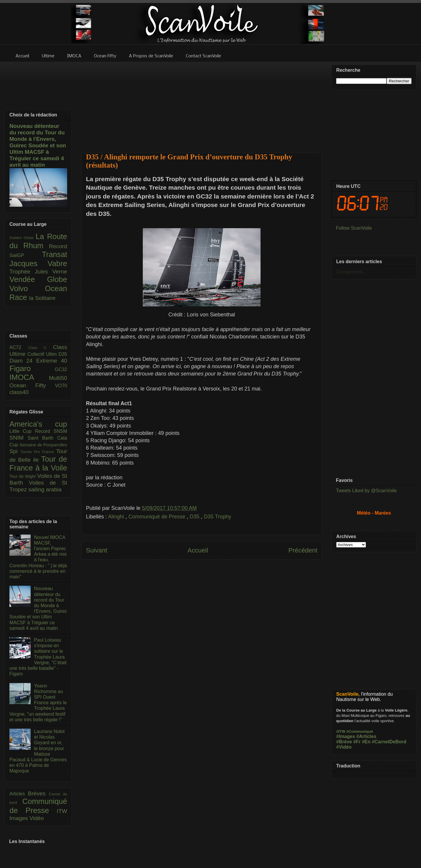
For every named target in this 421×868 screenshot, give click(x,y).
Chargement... (351, 272)
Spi (15, 451)
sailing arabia (45, 489)
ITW (62, 811)
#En (366, 742)
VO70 (61, 386)
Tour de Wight (23, 476)
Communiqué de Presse (158, 517)
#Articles (367, 736)
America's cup (38, 424)
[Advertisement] (202, 104)
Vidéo (37, 818)
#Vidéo (344, 747)
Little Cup (22, 431)
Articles (19, 794)
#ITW (341, 731)
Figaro (32, 368)
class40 (19, 392)
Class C (40, 348)
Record (58, 246)
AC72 (19, 347)
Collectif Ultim (43, 354)
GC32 (61, 369)
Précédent (303, 550)
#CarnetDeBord (389, 742)
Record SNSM (51, 431)
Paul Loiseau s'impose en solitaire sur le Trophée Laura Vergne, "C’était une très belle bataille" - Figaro (38, 657)
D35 (195, 517)
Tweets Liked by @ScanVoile (366, 491)
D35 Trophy (217, 517)
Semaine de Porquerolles (43, 445)
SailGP (26, 255)
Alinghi (117, 517)
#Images (346, 736)
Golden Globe (23, 238)
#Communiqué (360, 731)
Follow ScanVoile (354, 228)
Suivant (97, 550)
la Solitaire (42, 298)
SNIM (19, 438)
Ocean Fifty (32, 385)
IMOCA (29, 377)
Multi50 (58, 378)
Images (19, 818)
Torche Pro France (38, 452)
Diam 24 (23, 361)
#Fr (357, 742)
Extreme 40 (52, 361)
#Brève (344, 742)
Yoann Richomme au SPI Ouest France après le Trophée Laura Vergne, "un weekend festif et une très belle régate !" (38, 703)
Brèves (38, 793)
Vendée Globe (38, 279)
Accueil (198, 550)
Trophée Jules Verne (38, 272)
